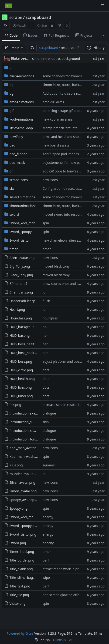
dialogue (49, 413)
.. (8, 67)
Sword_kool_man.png (26, 517)
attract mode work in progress (66, 569)
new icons (50, 180)
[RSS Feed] (6, 26)
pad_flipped (19, 154)
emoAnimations (22, 102)
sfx (12, 188)
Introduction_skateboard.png (32, 413)
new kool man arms (58, 119)
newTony (16, 137)
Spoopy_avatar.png (24, 500)
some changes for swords (62, 76)
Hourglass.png (21, 318)
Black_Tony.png (21, 275)
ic (44, 292)
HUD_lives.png (21, 387)
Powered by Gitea (20, 633)
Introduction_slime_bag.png (31, 431)
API (72, 640)
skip (46, 422)
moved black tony (56, 266)
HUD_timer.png (21, 396)
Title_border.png (22, 560)
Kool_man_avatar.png (26, 448)
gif (12, 111)
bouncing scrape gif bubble (63, 111)
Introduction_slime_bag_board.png (36, 422)
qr (11, 171)
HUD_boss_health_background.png (36, 344)
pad (12, 145)
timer (14, 249)
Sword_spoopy (21, 232)
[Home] (9, 6)
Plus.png (16, 465)
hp (45, 327)
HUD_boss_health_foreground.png (36, 353)
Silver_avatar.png (22, 482)
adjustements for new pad (63, 163)
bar (45, 344)
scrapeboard (38, 17)
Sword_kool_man (22, 223)
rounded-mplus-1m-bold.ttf (31, 474)
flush (46, 301)
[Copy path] (77, 48)
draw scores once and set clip (65, 284)
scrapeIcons (19, 180)
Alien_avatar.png (22, 258)
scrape (16, 17)
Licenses (60, 640)
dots (46, 370)
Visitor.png (18, 603)
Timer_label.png (22, 552)
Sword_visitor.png (23, 534)
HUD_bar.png (20, 335)
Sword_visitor (20, 240)
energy (48, 517)
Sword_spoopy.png (24, 526)
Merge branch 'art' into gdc (63, 128)
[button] (32, 48)
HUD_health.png (22, 379)
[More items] (103, 36)
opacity (48, 543)
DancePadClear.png (24, 301)
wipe (46, 578)
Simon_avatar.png (23, 491)
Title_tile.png (19, 595)
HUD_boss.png (21, 361)
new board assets (56, 145)
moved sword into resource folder (68, 214)
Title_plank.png (21, 569)
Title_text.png (20, 586)
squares (49, 465)
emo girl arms (53, 102)
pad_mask (17, 163)
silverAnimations (22, 197)
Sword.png (18, 543)
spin (46, 223)
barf (46, 560)
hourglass (50, 318)
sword (14, 214)
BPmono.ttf (18, 284)
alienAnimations (22, 76)
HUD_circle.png (21, 370)
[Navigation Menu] (102, 6)
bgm (13, 93)
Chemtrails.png (21, 292)
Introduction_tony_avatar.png (32, 439)
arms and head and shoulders (65, 137)
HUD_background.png (27, 327)
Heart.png (17, 309)
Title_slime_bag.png (25, 578)
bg (12, 85)
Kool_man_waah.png (25, 456)
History (96, 48)
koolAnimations (22, 119)
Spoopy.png (19, 508)
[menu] (42, 640)
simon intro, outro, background (56, 59)
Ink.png (15, 405)
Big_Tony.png (20, 266)
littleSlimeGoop (21, 128)
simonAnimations (23, 206)
